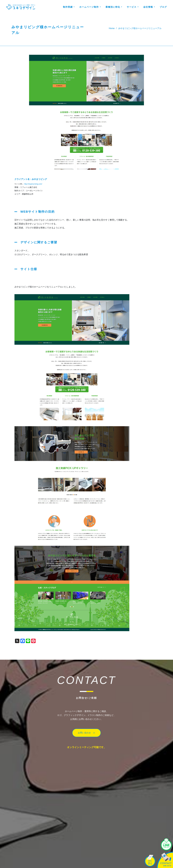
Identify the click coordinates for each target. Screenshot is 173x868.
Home (112, 28)
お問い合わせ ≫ (86, 733)
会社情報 (149, 7)
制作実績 (69, 7)
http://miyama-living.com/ (33, 184)
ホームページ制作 (90, 7)
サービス (133, 7)
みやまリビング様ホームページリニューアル (140, 28)
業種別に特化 (114, 7)
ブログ (163, 7)
